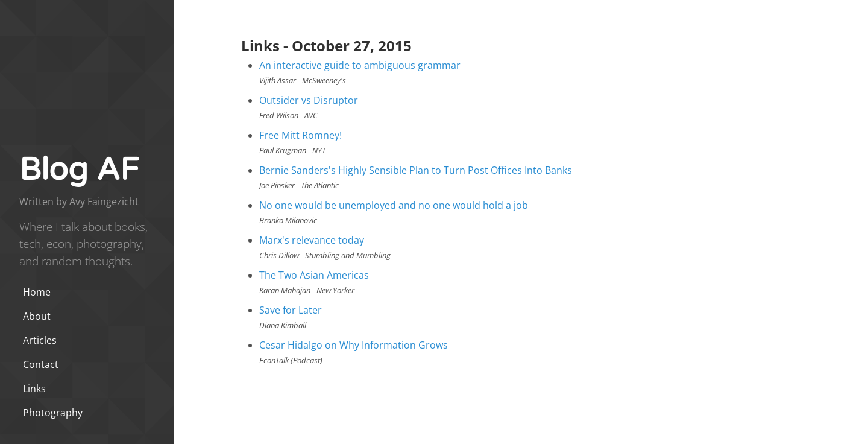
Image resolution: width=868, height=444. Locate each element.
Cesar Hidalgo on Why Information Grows (354, 345)
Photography (53, 413)
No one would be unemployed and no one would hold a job (394, 205)
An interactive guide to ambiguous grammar (360, 65)
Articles (40, 340)
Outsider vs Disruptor (309, 100)
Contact (41, 364)
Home (37, 292)
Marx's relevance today (312, 240)
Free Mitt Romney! (300, 135)
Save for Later (291, 310)
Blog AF (79, 170)
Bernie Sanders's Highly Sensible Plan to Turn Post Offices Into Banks (416, 170)
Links (34, 388)
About (37, 316)
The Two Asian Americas (314, 275)
